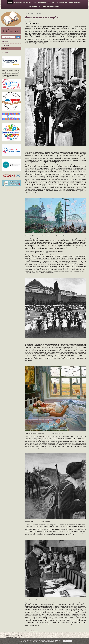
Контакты (5, 52)
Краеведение (62, 2)
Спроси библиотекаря (51, 7)
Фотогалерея (34, 7)
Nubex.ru (19, 638)
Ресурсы (51, 2)
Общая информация (23, 2)
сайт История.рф (34, 631)
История (5, 42)
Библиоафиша (40, 2)
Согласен (68, 641)
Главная (27, 14)
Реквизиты (6, 45)
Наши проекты (75, 2)
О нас (10, 2)
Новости (5, 49)
